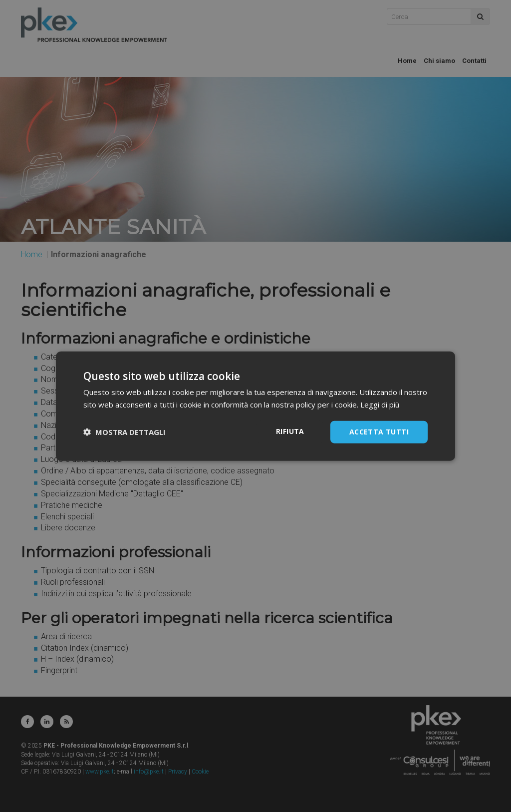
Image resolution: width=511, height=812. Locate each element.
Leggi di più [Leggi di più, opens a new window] (380, 405)
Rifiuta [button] (290, 431)
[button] (125, 432)
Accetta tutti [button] (379, 432)
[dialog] (255, 406)
